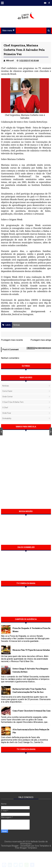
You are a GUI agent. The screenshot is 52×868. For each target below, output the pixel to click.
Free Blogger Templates (26, 848)
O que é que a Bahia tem (13, 402)
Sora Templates (42, 846)
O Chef (5, 408)
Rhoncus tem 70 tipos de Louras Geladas (31, 650)
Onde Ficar (7, 413)
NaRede (34, 842)
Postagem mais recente (12, 340)
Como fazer (7, 391)
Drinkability (7, 418)
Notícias (17, 325)
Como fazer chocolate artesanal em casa (31, 711)
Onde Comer (8, 397)
